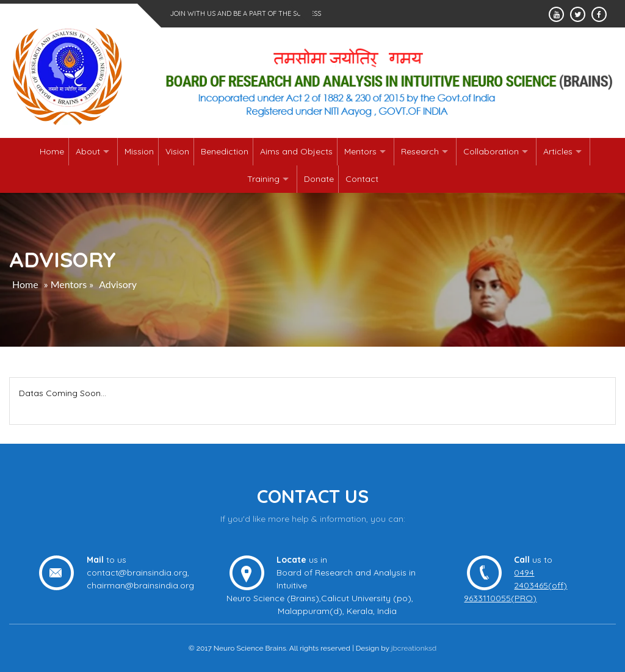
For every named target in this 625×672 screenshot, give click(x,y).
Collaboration (491, 151)
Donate (319, 179)
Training (263, 179)
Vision (177, 151)
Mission (139, 151)
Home (52, 151)
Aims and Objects (296, 151)
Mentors (360, 151)
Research (420, 151)
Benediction (225, 151)
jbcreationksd (414, 648)
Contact (362, 179)
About (88, 151)
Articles (558, 151)
